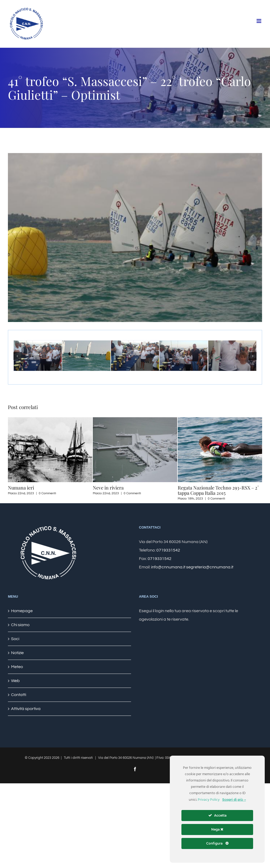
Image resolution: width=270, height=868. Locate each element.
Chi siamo (20, 625)
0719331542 (168, 550)
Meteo (17, 667)
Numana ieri (21, 488)
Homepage (22, 611)
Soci (15, 639)
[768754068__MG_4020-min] (135, 238)
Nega (217, 829)
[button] (17, 356)
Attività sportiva (26, 709)
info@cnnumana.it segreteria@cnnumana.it (192, 567)
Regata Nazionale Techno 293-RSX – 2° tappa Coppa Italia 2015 (218, 490)
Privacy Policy (209, 800)
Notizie (17, 653)
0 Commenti (47, 493)
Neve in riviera (108, 488)
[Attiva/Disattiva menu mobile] (259, 21)
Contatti (19, 695)
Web (15, 681)
